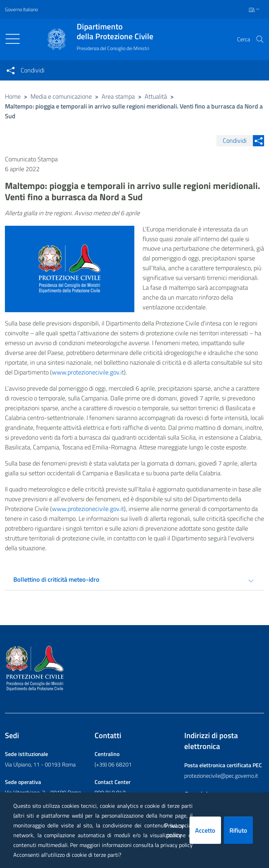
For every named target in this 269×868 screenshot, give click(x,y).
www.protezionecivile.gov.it (88, 372)
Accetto (205, 830)
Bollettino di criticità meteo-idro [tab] (56, 579)
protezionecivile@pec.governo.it (221, 776)
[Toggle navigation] (13, 39)
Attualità (156, 96)
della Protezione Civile (115, 31)
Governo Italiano (21, 9)
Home (13, 96)
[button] (260, 39)
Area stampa (118, 96)
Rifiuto (238, 830)
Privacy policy (174, 830)
